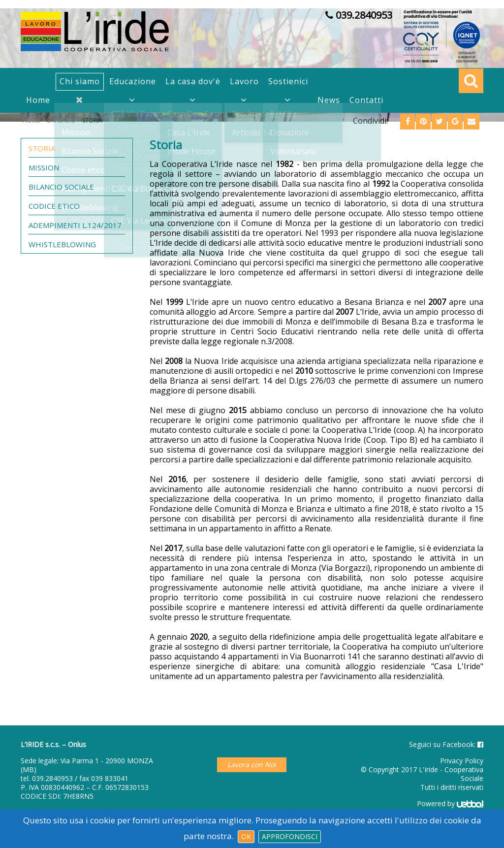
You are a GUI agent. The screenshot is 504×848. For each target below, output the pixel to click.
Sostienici (288, 81)
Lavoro (244, 81)
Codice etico (54, 206)
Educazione (133, 81)
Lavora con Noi (252, 765)
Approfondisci (290, 836)
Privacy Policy (462, 761)
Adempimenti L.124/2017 (75, 225)
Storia (42, 148)
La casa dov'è (193, 81)
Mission (44, 167)
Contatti (366, 100)
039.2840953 (52, 778)
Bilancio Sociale (61, 187)
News (329, 100)
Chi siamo (80, 81)
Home (38, 100)
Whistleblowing (62, 244)
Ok (246, 836)
